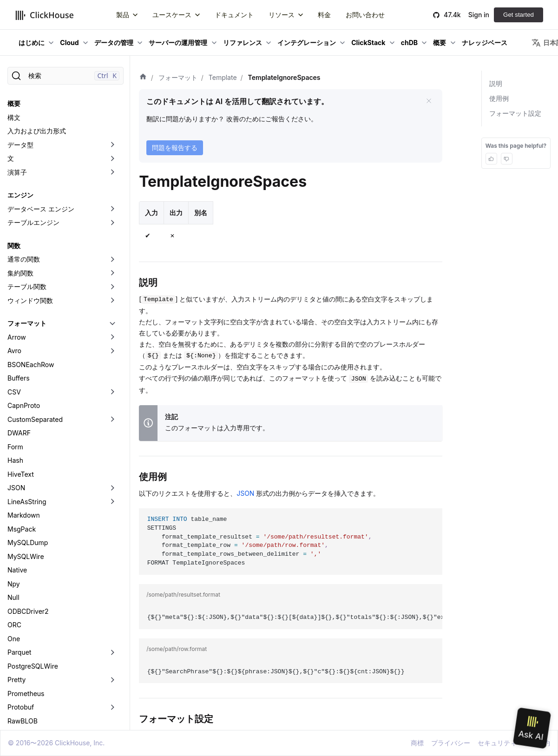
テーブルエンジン (33, 89)
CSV (14, 258)
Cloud (69, 43)
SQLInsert (23, 628)
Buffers (19, 244)
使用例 (499, 98)
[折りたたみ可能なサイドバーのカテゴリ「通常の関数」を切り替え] (112, 125)
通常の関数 (24, 125)
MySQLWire (26, 423)
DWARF (19, 299)
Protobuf (21, 573)
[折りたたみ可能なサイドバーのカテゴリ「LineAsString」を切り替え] (112, 368)
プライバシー (451, 743)
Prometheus (26, 560)
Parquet (19, 518)
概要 (440, 43)
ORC (14, 491)
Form (15, 313)
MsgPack (22, 395)
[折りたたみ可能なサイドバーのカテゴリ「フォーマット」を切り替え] (112, 190)
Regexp (19, 601)
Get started (519, 15)
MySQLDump (28, 409)
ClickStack (368, 43)
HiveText (21, 340)
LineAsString (27, 368)
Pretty (16, 546)
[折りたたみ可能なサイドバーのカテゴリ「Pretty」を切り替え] (112, 546)
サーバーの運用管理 (178, 43)
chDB (409, 43)
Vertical (19, 697)
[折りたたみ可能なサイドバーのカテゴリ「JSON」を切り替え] (112, 354)
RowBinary (24, 615)
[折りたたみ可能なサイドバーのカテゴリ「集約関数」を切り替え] (112, 139)
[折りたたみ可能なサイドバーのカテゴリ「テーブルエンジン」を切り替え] (112, 89)
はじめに (32, 43)
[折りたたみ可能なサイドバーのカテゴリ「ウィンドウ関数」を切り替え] (112, 167)
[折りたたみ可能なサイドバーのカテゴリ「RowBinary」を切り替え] (112, 615)
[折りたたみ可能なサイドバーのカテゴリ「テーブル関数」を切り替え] (112, 153)
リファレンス (243, 43)
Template (22, 655)
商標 (417, 743)
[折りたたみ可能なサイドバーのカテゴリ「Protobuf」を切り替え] (112, 573)
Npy (14, 450)
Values (18, 683)
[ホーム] (143, 78)
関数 (14, 112)
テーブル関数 (27, 153)
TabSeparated (29, 642)
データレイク (27, 724)
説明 (496, 83)
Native (17, 436)
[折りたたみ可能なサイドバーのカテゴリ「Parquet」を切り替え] (112, 519)
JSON (16, 354)
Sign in (479, 15)
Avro (14, 217)
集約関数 (20, 139)
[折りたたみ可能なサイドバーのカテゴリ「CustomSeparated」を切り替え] (112, 286)
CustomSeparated (35, 286)
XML (14, 710)
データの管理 (114, 43)
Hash (15, 326)
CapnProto (24, 272)
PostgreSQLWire (33, 532)
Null (13, 463)
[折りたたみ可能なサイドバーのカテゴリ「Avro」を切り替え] (112, 217)
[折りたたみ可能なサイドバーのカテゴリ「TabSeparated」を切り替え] (112, 642)
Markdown (24, 381)
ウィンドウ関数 (30, 167)
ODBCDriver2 (28, 477)
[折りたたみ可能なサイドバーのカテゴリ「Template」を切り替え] (112, 656)
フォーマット (27, 189)
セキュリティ (497, 743)
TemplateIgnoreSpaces (50, 669)
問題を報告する (175, 148)
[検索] (66, 76)
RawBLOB (23, 587)
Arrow (17, 203)
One (14, 505)
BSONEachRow (31, 231)
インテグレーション (307, 43)
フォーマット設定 (515, 113)
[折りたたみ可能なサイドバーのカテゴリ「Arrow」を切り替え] (112, 204)
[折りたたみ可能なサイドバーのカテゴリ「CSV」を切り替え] (112, 258)
